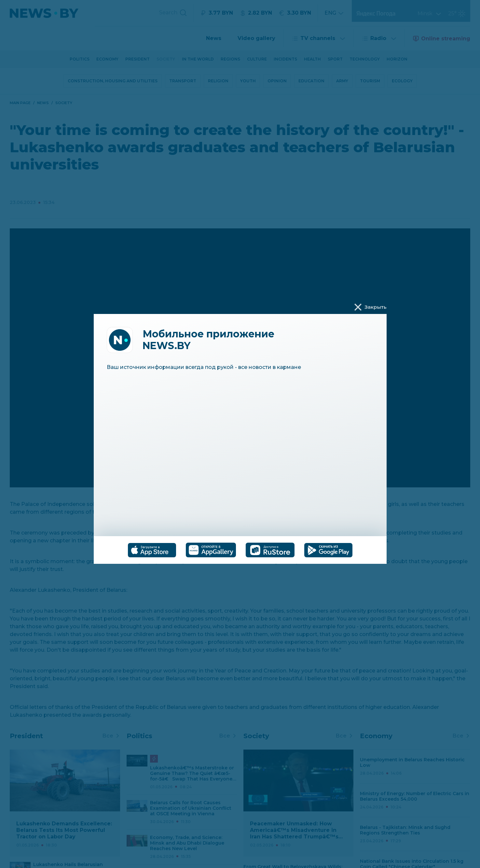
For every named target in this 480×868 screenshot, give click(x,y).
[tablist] (240, 550)
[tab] (152, 550)
